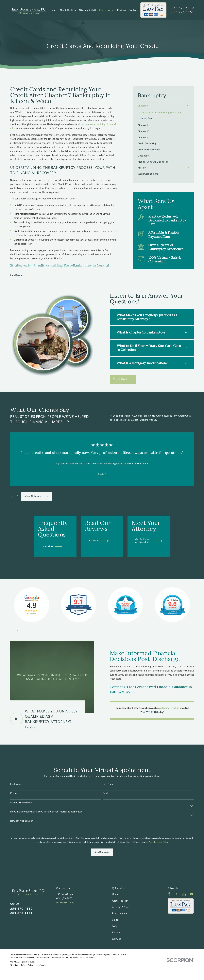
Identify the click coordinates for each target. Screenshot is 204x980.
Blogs (115, 944)
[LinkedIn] (184, 918)
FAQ (114, 950)
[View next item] (17, 496)
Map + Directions (65, 926)
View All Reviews (37, 496)
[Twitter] (177, 918)
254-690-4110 (183, 8)
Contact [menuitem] (133, 10)
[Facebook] (169, 918)
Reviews (116, 956)
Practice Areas (120, 937)
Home (115, 918)
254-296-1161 (183, 12)
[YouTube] (191, 918)
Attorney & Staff (121, 931)
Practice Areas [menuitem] (107, 10)
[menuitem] (161, 106)
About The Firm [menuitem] (68, 10)
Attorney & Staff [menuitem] (87, 10)
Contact (116, 963)
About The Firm (120, 925)
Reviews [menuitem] (122, 10)
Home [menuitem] (54, 10)
